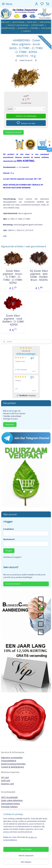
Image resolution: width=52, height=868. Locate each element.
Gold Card (6, 780)
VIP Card (5, 777)
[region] (26, 830)
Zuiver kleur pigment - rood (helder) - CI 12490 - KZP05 (13, 320)
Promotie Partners (9, 807)
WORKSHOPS (23, 28)
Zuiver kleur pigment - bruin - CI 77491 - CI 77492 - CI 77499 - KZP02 (13, 277)
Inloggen (9, 551)
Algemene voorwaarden (12, 758)
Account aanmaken (13, 584)
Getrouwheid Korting (10, 804)
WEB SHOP (5, 22)
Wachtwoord (9, 539)
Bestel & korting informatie (13, 764)
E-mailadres (9, 529)
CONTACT (27, 31)
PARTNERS (34, 28)
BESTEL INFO (32, 22)
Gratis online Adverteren (12, 800)
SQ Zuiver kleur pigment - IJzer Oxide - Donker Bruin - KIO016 (39, 275)
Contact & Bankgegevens (13, 767)
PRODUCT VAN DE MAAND (18, 25)
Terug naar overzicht (13, 132)
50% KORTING (45, 22)
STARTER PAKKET (38, 25)
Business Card (7, 784)
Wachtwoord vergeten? (12, 557)
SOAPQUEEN (46, 28)
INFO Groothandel (9, 797)
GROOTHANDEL (18, 22)
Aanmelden (10, 424)
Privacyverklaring (9, 761)
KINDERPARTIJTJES (8, 28)
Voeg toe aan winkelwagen (26, 116)
